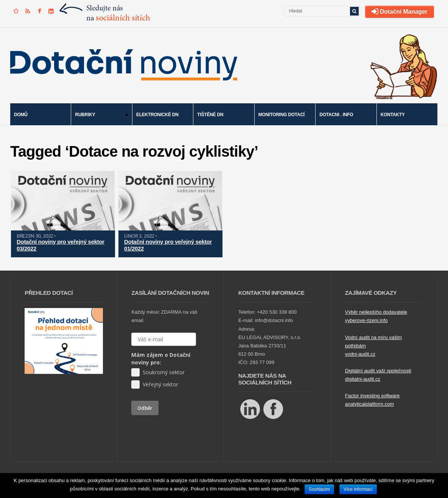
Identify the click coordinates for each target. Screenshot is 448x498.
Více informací (358, 489)
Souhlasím (320, 489)
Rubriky (99, 115)
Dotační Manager (400, 12)
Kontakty (393, 115)
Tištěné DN (210, 115)
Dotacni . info (336, 115)
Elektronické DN (157, 115)
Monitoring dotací (282, 115)
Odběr (145, 408)
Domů (21, 115)
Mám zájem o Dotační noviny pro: (161, 359)
